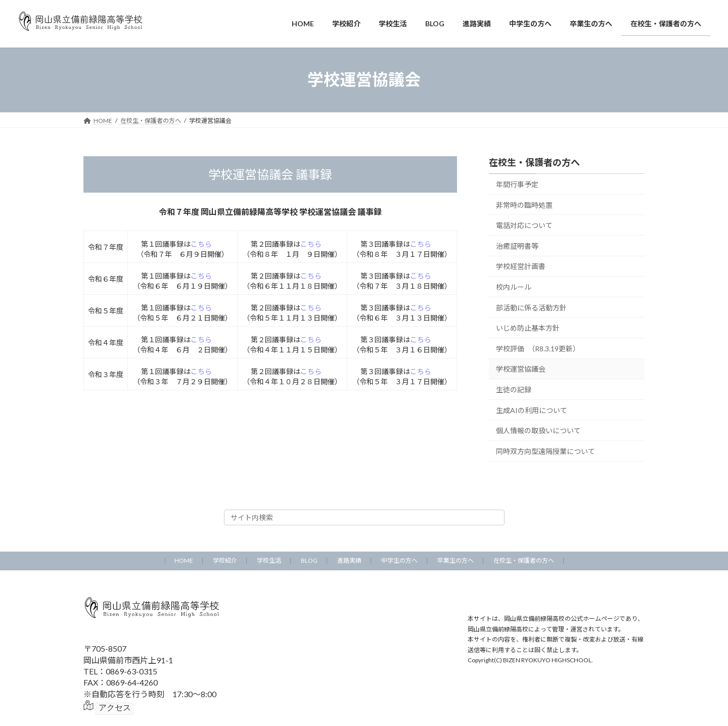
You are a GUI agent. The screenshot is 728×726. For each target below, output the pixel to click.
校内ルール (514, 287)
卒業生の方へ (456, 560)
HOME (184, 560)
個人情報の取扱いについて (538, 430)
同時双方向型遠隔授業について (545, 451)
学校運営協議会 (521, 369)
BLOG (309, 560)
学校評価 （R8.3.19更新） (538, 348)
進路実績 (349, 560)
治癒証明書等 (517, 245)
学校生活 (269, 560)
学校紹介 (225, 560)
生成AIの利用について (532, 410)
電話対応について (524, 225)
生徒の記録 (514, 390)
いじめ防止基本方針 (528, 328)
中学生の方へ (399, 560)
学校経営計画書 (521, 266)
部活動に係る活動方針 (531, 307)
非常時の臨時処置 (524, 205)
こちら (201, 244)
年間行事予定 (517, 184)
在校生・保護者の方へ (534, 162)
